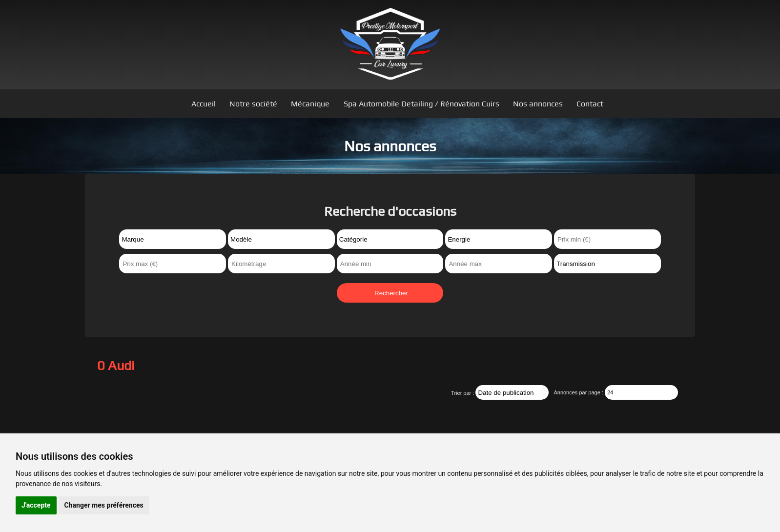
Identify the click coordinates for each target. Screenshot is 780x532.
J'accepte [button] (36, 505)
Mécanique (310, 104)
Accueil (204, 104)
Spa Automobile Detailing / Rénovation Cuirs (421, 104)
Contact (590, 104)
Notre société (253, 104)
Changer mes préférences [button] (104, 505)
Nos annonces (538, 104)
